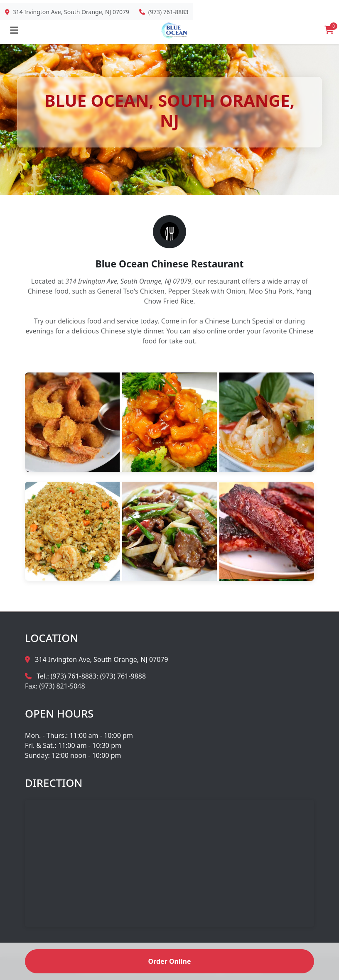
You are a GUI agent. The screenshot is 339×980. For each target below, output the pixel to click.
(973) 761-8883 (168, 12)
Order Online (169, 961)
